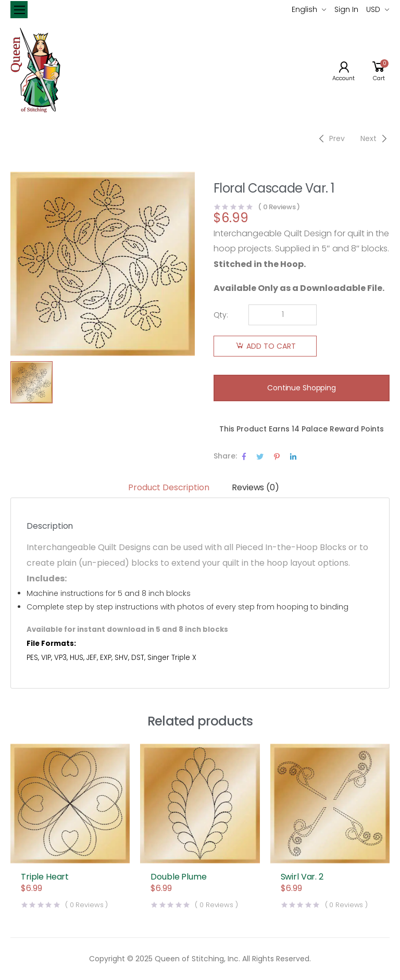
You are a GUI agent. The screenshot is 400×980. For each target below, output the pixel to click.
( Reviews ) (279, 207)
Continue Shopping (302, 388)
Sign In (346, 9)
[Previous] (330, 138)
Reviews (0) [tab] (255, 487)
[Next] (375, 138)
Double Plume (178, 877)
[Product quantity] (283, 315)
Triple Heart (45, 877)
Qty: (221, 315)
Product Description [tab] (168, 487)
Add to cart (271, 346)
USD (373, 9)
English (304, 9)
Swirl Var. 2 (302, 877)
